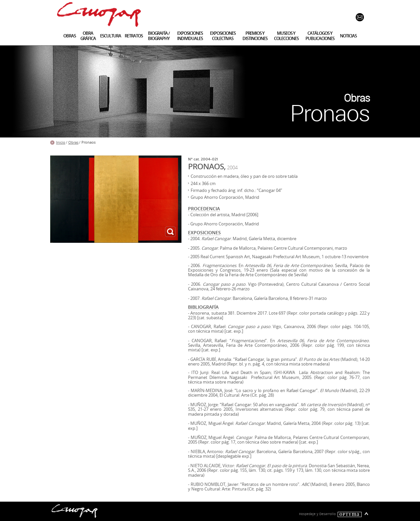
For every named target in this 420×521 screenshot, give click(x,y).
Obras (73, 142)
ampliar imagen (170, 232)
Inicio (61, 142)
